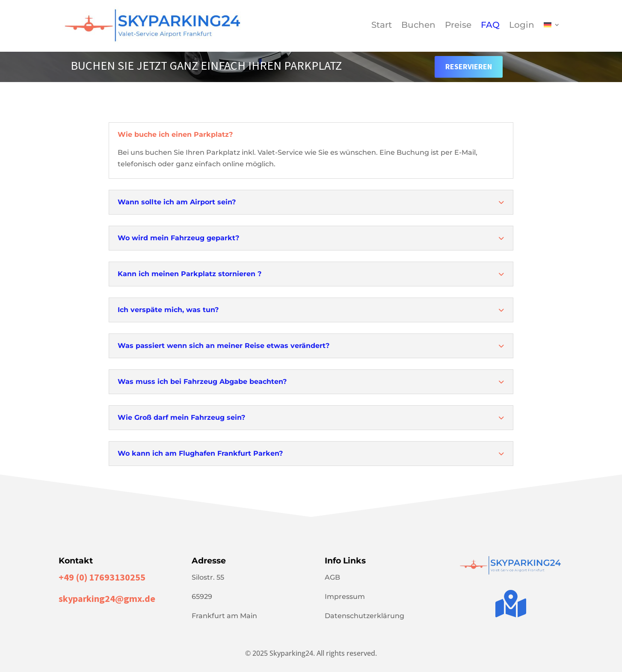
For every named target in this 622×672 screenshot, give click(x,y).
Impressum (345, 597)
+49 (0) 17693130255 (102, 577)
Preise (458, 26)
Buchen (418, 26)
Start (382, 26)
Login (522, 26)
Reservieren (469, 66)
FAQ (490, 26)
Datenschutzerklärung (364, 616)
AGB (332, 577)
